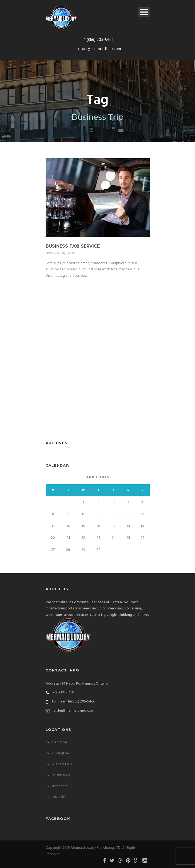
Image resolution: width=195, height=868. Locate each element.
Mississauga (61, 775)
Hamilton (60, 742)
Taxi (71, 253)
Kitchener (60, 786)
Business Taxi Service (73, 246)
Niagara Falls (62, 764)
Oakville (59, 797)
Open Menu (144, 12)
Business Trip (56, 253)
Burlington (61, 753)
